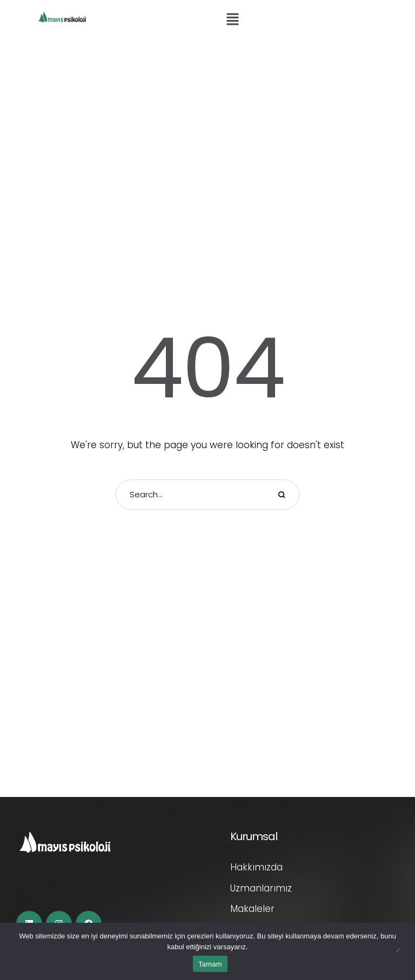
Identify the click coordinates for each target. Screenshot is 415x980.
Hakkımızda (256, 867)
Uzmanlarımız (261, 888)
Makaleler (252, 909)
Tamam (210, 964)
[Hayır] (401, 951)
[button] (232, 20)
